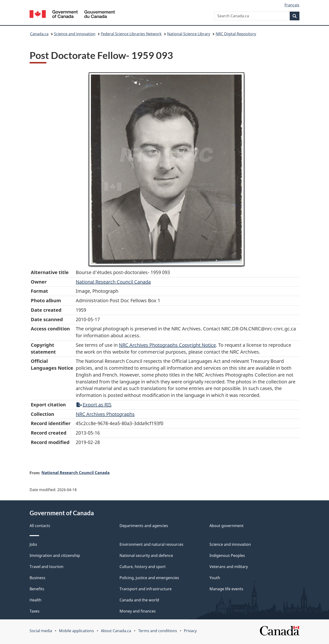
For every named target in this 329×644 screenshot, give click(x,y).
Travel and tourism (47, 567)
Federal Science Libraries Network (131, 34)
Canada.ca (39, 34)
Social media (41, 631)
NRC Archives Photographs (105, 414)
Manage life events (226, 589)
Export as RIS (94, 405)
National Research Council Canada (113, 282)
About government (227, 526)
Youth (215, 578)
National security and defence (146, 555)
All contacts (40, 526)
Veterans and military (229, 567)
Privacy (190, 631)
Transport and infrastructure (146, 589)
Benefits (37, 589)
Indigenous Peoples (227, 555)
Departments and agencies (144, 526)
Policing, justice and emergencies (149, 578)
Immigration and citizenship (55, 555)
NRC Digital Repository (236, 34)
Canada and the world (139, 600)
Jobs (33, 544)
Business (38, 578)
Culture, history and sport (143, 567)
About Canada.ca (116, 631)
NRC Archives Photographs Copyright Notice (167, 345)
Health (36, 600)
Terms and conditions (158, 631)
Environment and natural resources (151, 544)
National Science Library (189, 34)
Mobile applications (76, 631)
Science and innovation (75, 34)
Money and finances (138, 611)
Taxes (35, 611)
